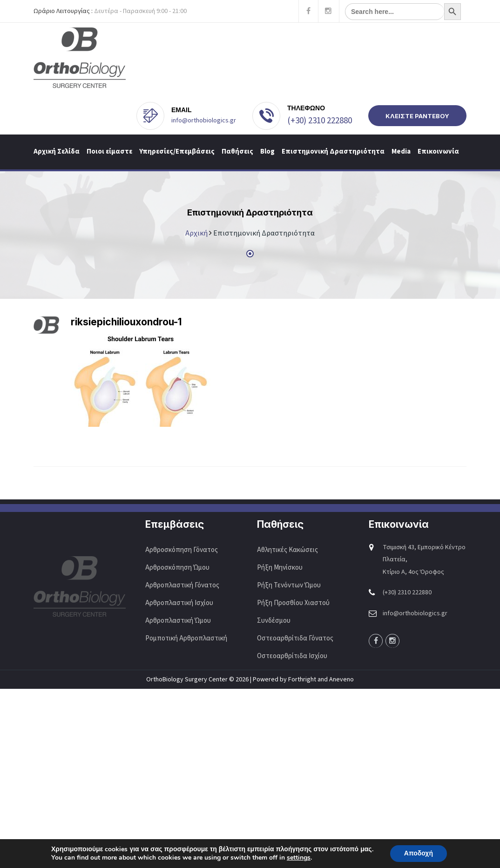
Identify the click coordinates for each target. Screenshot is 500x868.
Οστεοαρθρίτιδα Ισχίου (292, 656)
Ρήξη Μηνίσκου (280, 568)
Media (401, 151)
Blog (267, 151)
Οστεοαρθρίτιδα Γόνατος (295, 638)
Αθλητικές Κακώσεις (287, 550)
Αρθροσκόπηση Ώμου (177, 568)
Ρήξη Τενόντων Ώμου (289, 585)
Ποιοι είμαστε (109, 151)
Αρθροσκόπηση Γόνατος (182, 550)
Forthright (302, 680)
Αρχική (196, 233)
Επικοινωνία (438, 151)
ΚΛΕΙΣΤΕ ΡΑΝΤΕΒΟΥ (417, 116)
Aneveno (341, 680)
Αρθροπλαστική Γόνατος (182, 585)
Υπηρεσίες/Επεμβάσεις (177, 151)
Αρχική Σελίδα (57, 151)
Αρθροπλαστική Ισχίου (180, 603)
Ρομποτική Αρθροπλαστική (186, 638)
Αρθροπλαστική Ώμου (179, 621)
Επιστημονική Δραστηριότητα (333, 151)
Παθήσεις (237, 151)
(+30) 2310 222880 (320, 121)
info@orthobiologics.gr (204, 121)
